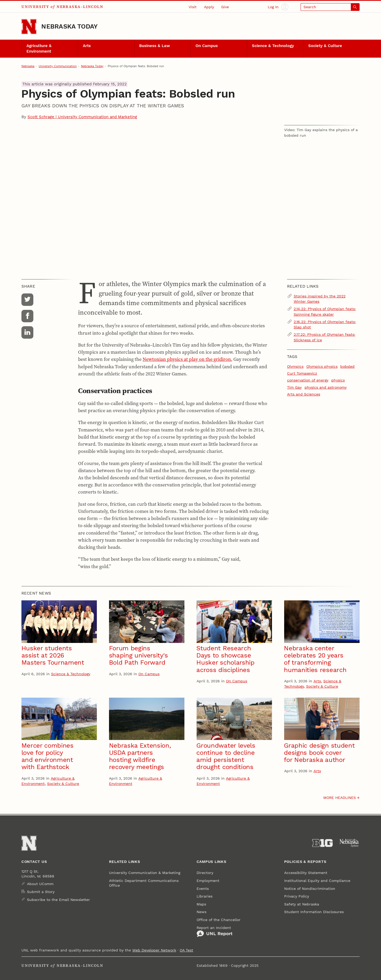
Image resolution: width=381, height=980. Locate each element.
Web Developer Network (154, 950)
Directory (205, 873)
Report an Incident (215, 931)
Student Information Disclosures (314, 912)
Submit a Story (41, 892)
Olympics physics (322, 366)
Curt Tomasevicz (302, 373)
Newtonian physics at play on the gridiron (187, 359)
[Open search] (330, 7)
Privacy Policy (297, 896)
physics (338, 380)
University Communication (58, 66)
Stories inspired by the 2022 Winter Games (320, 299)
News (201, 912)
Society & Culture (325, 46)
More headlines (340, 798)
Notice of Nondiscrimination (310, 889)
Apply (209, 7)
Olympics (295, 366)
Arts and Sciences (304, 394)
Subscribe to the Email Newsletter (58, 900)
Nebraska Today (69, 26)
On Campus (207, 46)
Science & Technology (273, 46)
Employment (208, 881)
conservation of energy (308, 380)
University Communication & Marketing (145, 873)
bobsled (347, 366)
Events (203, 889)
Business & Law (155, 46)
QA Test (186, 950)
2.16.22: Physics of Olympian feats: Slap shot (325, 324)
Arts (87, 46)
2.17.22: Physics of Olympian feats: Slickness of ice (325, 337)
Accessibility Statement (306, 873)
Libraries (205, 896)
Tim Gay (294, 387)
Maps (201, 904)
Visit (193, 7)
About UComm (40, 884)
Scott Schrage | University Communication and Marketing (82, 117)
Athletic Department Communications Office (144, 883)
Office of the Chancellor (219, 920)
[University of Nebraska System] (349, 843)
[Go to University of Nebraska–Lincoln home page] (29, 27)
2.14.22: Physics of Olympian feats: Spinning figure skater (325, 311)
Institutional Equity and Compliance (317, 881)
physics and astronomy (326, 387)
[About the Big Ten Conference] (322, 843)
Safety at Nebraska (302, 904)
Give (225, 7)
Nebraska (28, 66)
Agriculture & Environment (39, 48)
